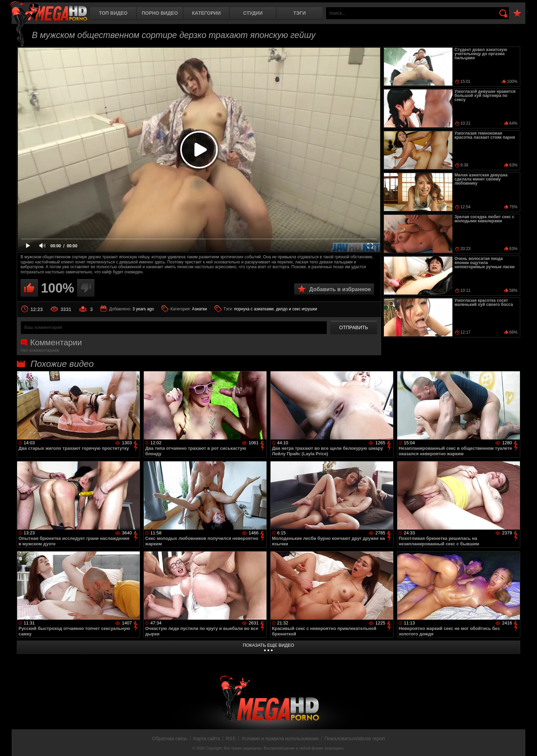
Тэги (299, 13)
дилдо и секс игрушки (297, 309)
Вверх (527, 743)
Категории (207, 13)
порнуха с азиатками (254, 309)
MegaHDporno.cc (49, 12)
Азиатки (199, 309)
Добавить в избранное (340, 289)
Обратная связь (170, 739)
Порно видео (160, 13)
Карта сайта (207, 739)
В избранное (517, 14)
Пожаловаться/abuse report (355, 739)
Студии (253, 13)
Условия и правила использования (280, 739)
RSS (231, 739)
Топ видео (113, 13)
